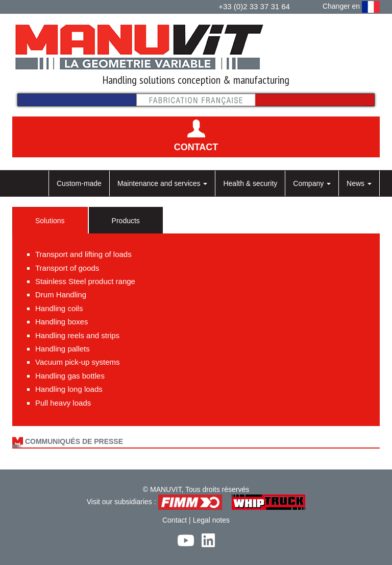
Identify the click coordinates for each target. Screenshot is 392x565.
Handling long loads (69, 389)
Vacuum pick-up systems (78, 362)
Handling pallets (63, 349)
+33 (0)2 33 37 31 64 (254, 6)
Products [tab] (126, 221)
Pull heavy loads (63, 403)
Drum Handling (61, 295)
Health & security (250, 183)
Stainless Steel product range (85, 281)
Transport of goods (67, 268)
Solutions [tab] (50, 221)
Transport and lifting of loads (83, 254)
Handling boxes (62, 322)
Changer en (351, 7)
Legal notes (211, 520)
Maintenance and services (163, 183)
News (359, 183)
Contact (175, 520)
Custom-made (79, 183)
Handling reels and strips (77, 335)
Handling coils (59, 308)
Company (312, 183)
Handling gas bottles (70, 376)
